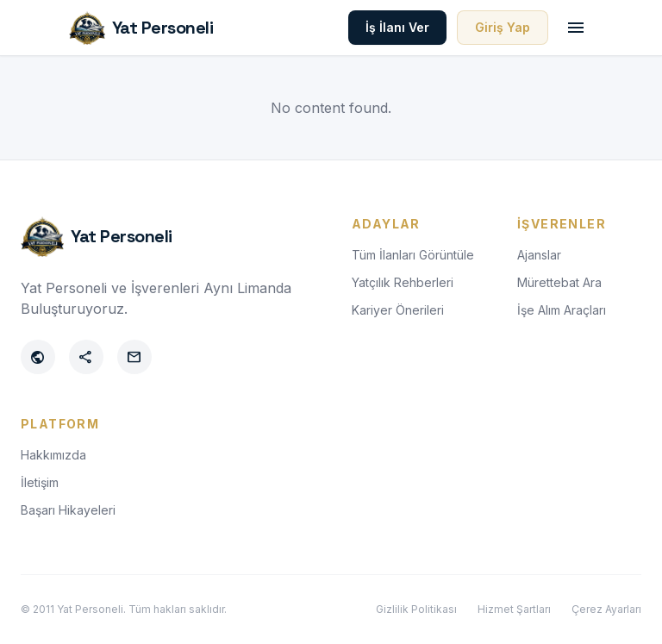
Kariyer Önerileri (398, 310)
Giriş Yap (503, 27)
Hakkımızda (53, 455)
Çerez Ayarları (606, 609)
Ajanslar (539, 255)
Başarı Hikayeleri (68, 510)
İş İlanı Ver (397, 27)
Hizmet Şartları (514, 609)
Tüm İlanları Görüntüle (413, 255)
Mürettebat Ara (559, 282)
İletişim (40, 482)
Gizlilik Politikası (416, 609)
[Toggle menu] (576, 28)
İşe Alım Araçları (562, 310)
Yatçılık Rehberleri (403, 282)
